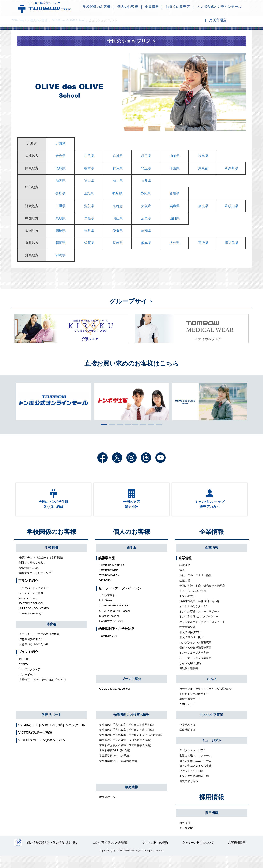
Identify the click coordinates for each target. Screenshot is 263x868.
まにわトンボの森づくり (194, 705)
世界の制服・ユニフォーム (195, 767)
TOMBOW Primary (30, 625)
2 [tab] (111, 432)
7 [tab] (150, 432)
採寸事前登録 (187, 638)
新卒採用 (185, 834)
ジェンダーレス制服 (31, 604)
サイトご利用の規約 (155, 854)
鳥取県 (60, 223)
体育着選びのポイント (32, 650)
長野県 (60, 197)
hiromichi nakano (109, 627)
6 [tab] (142, 432)
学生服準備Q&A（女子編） (115, 767)
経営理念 (185, 576)
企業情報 (212, 543)
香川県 (89, 236)
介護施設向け (187, 736)
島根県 (89, 223)
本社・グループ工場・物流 (195, 586)
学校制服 (51, 559)
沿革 (182, 581)
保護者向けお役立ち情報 (131, 726)
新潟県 (60, 183)
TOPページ (19, 20)
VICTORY (105, 592)
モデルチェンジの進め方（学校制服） (42, 568)
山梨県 (89, 197)
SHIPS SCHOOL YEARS (34, 619)
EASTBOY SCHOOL (31, 614)
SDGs (212, 690)
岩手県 (89, 157)
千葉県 (174, 170)
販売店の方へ (107, 808)
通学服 (131, 559)
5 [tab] (134, 432)
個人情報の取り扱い (191, 648)
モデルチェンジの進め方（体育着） (40, 645)
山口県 (174, 223)
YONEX (24, 675)
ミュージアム (212, 751)
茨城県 (60, 170)
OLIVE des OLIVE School (68, 20)
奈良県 (203, 209)
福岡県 (60, 249)
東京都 (203, 170)
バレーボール (27, 686)
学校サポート (51, 726)
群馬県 (117, 170)
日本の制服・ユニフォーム (195, 772)
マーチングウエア (30, 680)
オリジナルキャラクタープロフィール (202, 633)
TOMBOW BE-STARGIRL (115, 617)
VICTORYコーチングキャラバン (42, 751)
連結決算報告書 (189, 679)
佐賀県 (89, 249)
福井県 (146, 183)
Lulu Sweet (106, 611)
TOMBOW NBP (108, 581)
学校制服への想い (30, 579)
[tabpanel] (131, 409)
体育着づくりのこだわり (34, 655)
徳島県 (60, 236)
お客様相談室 (237, 854)
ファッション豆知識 (191, 782)
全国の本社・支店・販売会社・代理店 (202, 597)
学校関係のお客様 (51, 543)
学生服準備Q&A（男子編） (115, 761)
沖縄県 (60, 262)
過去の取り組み (189, 792)
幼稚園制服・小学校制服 (117, 640)
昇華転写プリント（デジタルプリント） (43, 691)
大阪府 (146, 209)
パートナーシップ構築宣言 (195, 669)
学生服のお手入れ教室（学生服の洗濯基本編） (127, 736)
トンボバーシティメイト (34, 599)
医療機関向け (187, 741)
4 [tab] (127, 432)
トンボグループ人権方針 (194, 664)
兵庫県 (174, 209)
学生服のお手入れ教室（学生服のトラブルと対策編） (131, 746)
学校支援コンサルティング (35, 584)
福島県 (203, 157)
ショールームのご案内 (193, 602)
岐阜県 (117, 197)
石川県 (117, 183)
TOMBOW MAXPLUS (112, 576)
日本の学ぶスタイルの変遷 (195, 777)
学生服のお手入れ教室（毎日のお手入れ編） (126, 751)
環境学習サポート (190, 710)
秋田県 (146, 157)
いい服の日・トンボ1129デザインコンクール (52, 736)
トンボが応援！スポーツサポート (199, 623)
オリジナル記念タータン (194, 617)
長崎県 (117, 249)
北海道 (60, 144)
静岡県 (146, 197)
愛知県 (174, 197)
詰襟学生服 (107, 569)
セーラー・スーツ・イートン (120, 599)
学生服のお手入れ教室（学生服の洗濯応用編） (127, 741)
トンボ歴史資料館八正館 (194, 787)
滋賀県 (89, 209)
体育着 (51, 635)
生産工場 (185, 592)
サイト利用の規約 (190, 674)
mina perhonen (28, 609)
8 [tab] (158, 432)
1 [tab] (103, 432)
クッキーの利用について (198, 854)
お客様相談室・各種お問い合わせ (199, 612)
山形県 (174, 157)
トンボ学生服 (107, 606)
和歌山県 (231, 209)
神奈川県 (231, 170)
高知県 (146, 236)
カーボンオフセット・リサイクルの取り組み (206, 700)
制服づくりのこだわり (32, 574)
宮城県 (117, 157)
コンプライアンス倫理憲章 (195, 654)
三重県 (60, 209)
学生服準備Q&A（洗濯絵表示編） (119, 772)
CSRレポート (187, 715)
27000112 (18, 854)
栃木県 (89, 170)
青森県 (60, 157)
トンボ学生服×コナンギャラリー (199, 628)
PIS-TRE (24, 670)
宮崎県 (203, 249)
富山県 (89, 183)
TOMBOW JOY (108, 647)
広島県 (146, 223)
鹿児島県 (231, 249)
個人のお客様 (39, 20)
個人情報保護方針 (190, 643)
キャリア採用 (187, 839)
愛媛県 (117, 236)
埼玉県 (146, 170)
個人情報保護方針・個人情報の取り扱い (53, 854)
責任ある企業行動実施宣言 (195, 659)
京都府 (117, 209)
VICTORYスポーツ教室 (35, 744)
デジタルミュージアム (193, 761)
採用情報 (212, 808)
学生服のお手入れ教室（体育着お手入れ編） (126, 756)
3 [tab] (119, 432)
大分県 (174, 249)
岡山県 (117, 223)
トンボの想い (187, 607)
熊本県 (146, 249)
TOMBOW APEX (109, 586)
